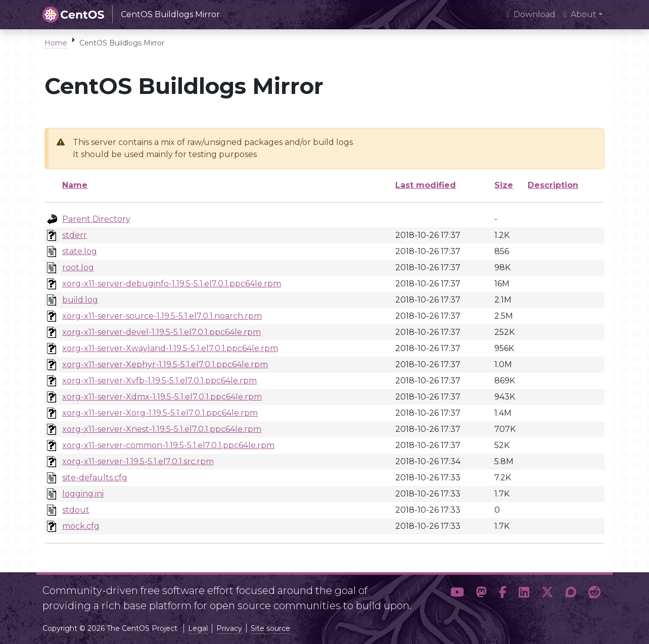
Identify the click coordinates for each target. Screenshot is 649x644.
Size (504, 185)
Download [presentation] (531, 14)
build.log (80, 300)
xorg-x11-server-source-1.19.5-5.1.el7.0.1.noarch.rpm (162, 316)
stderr (75, 235)
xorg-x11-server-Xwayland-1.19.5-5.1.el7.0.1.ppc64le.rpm (170, 348)
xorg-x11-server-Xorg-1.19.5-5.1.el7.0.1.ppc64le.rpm (160, 413)
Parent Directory (96, 219)
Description (553, 185)
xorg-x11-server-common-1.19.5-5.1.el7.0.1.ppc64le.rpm (168, 445)
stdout (76, 510)
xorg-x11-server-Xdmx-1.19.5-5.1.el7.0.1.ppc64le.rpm (162, 397)
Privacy (229, 628)
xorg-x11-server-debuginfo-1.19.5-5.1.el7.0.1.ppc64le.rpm (172, 284)
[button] (457, 594)
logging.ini (83, 494)
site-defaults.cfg (95, 478)
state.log (80, 251)
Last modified (426, 185)
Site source (270, 628)
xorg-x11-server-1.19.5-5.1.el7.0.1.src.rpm (138, 461)
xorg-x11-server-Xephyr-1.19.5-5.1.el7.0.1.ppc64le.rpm (165, 364)
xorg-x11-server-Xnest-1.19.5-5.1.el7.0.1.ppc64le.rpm (162, 429)
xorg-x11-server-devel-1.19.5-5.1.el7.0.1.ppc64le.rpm (161, 332)
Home (56, 43)
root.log (78, 267)
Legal (198, 628)
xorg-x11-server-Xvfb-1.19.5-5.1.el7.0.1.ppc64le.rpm (159, 381)
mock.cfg (81, 526)
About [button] (580, 14)
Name (75, 185)
